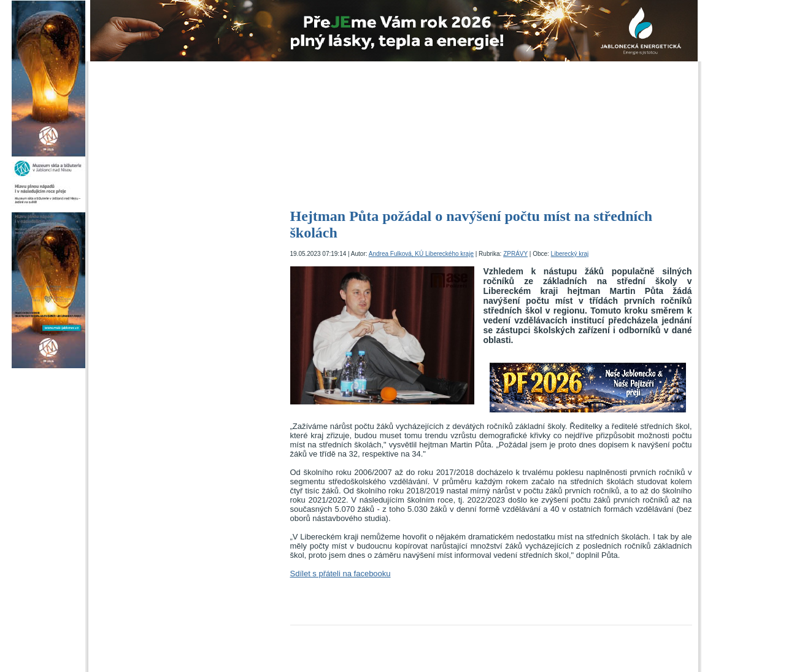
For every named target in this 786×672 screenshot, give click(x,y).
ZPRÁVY (515, 254)
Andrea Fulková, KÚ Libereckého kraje (421, 254)
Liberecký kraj (570, 254)
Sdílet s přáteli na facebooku (341, 574)
